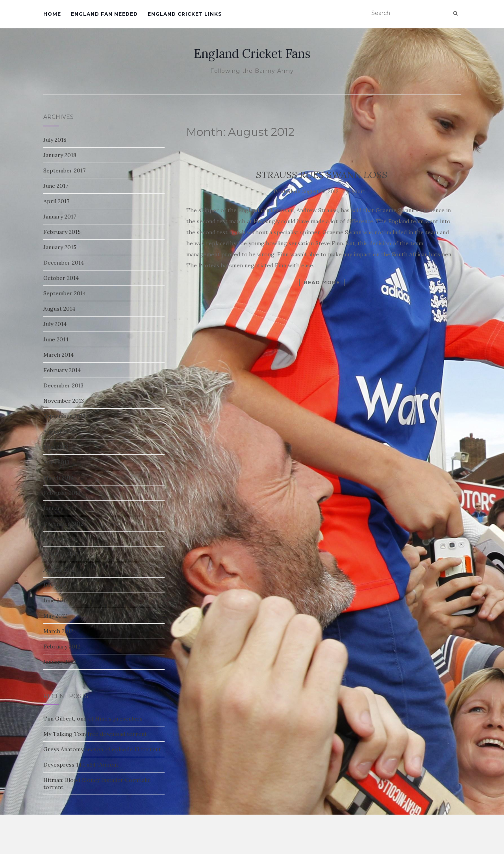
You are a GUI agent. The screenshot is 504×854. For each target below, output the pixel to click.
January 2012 (60, 662)
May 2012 (55, 616)
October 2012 (61, 554)
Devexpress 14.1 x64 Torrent (81, 765)
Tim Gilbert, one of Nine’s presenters (93, 719)
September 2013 (64, 416)
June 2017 (56, 186)
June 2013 (56, 447)
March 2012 (58, 631)
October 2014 (61, 278)
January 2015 (60, 247)
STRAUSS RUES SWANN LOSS (322, 175)
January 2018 (60, 155)
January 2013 (60, 508)
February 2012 (62, 647)
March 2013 (58, 478)
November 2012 (64, 539)
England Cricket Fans (252, 54)
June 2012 (56, 600)
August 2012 (59, 570)
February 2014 (62, 370)
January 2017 (60, 217)
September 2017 (64, 170)
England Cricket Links (185, 14)
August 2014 (59, 309)
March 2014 (58, 355)
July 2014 (55, 324)
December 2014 (64, 263)
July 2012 (55, 585)
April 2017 (56, 201)
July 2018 (55, 140)
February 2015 (62, 232)
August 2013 (59, 432)
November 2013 (64, 401)
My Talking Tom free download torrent (95, 734)
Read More (322, 282)
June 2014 (56, 339)
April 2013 (56, 462)
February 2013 (62, 493)
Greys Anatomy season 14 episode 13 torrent (102, 749)
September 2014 (65, 293)
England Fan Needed (104, 14)
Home (52, 14)
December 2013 (63, 385)
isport (358, 192)
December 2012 (63, 524)
